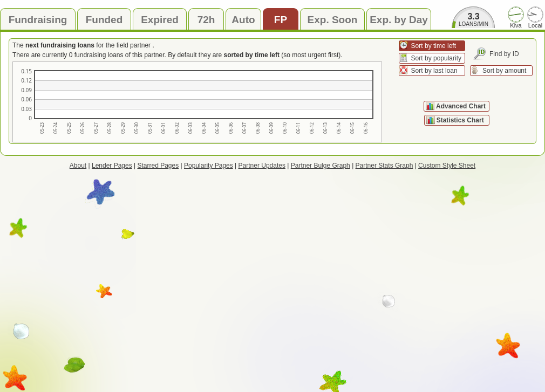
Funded (104, 20)
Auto (243, 20)
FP (281, 20)
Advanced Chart (461, 106)
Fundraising (38, 20)
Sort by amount (504, 71)
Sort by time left (434, 46)
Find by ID (504, 54)
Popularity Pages (209, 166)
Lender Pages (112, 166)
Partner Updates (262, 166)
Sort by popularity (436, 58)
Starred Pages (158, 166)
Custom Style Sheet (447, 166)
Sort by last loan (434, 71)
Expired (160, 20)
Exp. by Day (399, 20)
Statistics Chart (461, 120)
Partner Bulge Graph (321, 166)
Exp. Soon (333, 20)
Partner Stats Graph (384, 166)
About (78, 166)
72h (206, 20)
